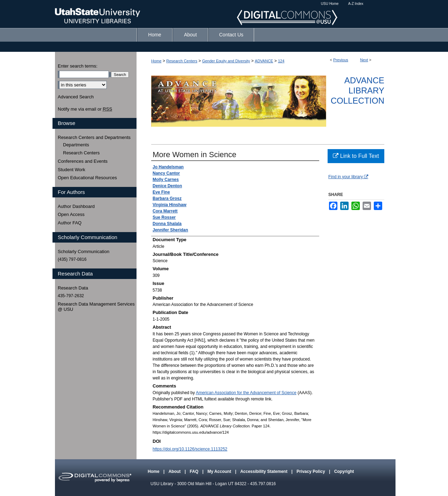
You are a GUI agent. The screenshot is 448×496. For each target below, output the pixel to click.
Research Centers (182, 61)
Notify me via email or (85, 109)
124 (281, 61)
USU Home (330, 4)
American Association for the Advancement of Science (246, 393)
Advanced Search (76, 97)
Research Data (73, 288)
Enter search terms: (78, 66)
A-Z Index (356, 4)
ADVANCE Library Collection (358, 90)
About (175, 471)
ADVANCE (264, 61)
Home (156, 61)
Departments (76, 145)
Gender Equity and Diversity (226, 61)
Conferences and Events (83, 161)
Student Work (72, 170)
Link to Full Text (356, 156)
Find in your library (348, 177)
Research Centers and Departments (94, 137)
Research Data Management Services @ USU (96, 307)
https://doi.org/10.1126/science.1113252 (190, 449)
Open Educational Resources (87, 178)
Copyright (344, 471)
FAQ (195, 471)
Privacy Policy (311, 471)
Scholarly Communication (83, 252)
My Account (220, 471)
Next (364, 60)
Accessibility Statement (264, 471)
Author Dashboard (76, 206)
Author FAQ (70, 223)
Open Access (71, 214)
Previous (341, 60)
